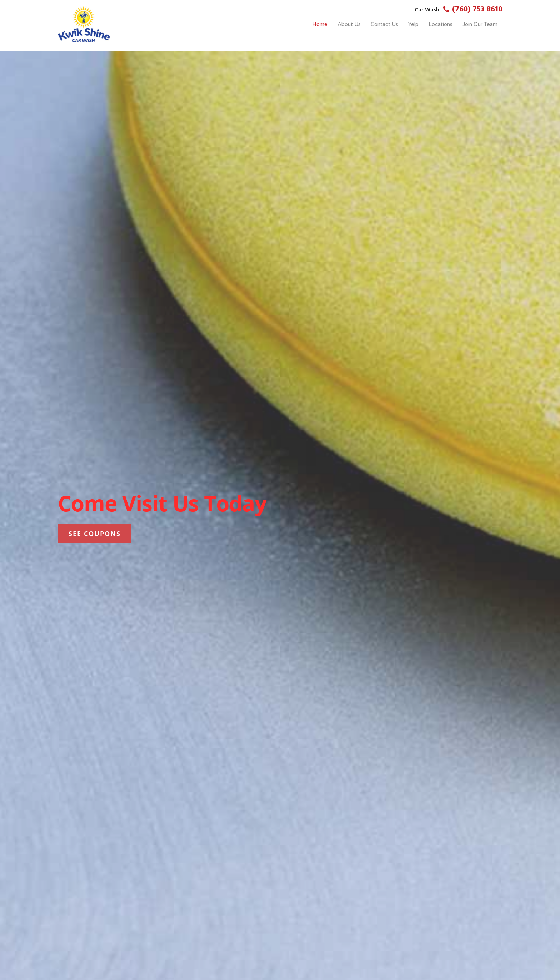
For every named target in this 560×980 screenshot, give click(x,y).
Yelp (413, 24)
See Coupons (95, 534)
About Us (349, 24)
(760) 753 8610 (472, 9)
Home (320, 24)
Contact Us (384, 24)
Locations (441, 24)
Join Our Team (480, 24)
